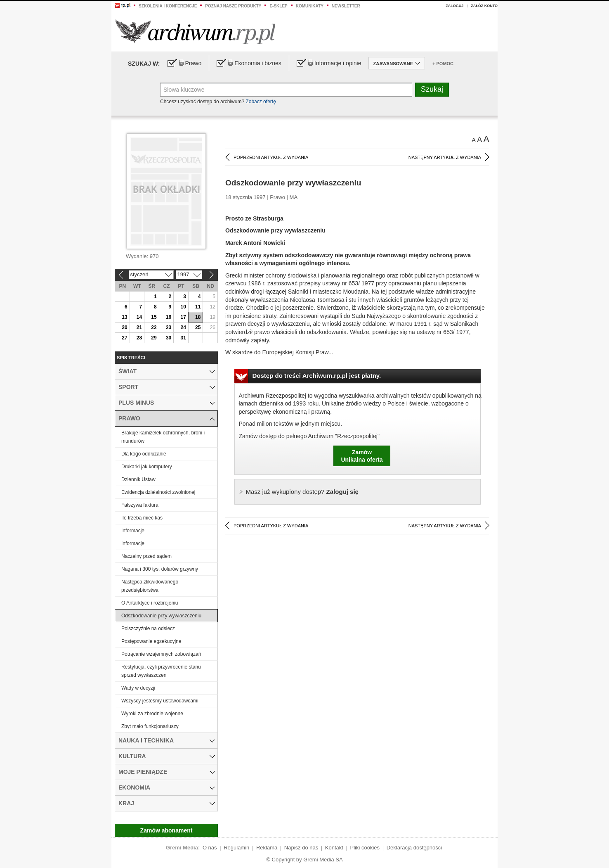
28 (139, 338)
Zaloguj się (302, 492)
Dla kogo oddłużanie (144, 454)
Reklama (267, 848)
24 (183, 327)
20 (124, 327)
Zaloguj (454, 6)
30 (169, 338)
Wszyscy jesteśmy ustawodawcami (160, 701)
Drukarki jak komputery (147, 467)
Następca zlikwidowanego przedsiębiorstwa (150, 586)
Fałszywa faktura (140, 505)
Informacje (133, 531)
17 (183, 317)
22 (154, 327)
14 (139, 317)
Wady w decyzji (138, 688)
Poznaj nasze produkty (233, 6)
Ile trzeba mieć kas (142, 518)
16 (169, 317)
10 (183, 307)
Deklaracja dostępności (414, 848)
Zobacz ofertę (261, 102)
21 (139, 327)
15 (154, 317)
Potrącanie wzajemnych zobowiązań (161, 654)
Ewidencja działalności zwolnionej (158, 492)
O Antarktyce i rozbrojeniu (150, 603)
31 (183, 338)
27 (124, 338)
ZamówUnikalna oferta (362, 456)
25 (198, 327)
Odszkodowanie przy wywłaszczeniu (161, 616)
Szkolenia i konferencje (168, 6)
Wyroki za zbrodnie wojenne (152, 714)
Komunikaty (310, 6)
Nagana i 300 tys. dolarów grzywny (160, 569)
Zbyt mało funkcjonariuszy (150, 726)
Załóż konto (484, 6)
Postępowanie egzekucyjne (151, 641)
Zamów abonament (166, 830)
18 (198, 317)
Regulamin (236, 848)
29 (154, 338)
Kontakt (334, 848)
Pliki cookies (365, 848)
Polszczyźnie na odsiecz (148, 628)
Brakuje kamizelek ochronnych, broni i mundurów (163, 437)
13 (124, 317)
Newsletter (346, 6)
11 (198, 307)
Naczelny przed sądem (146, 556)
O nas (210, 848)
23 (169, 327)
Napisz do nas (301, 848)
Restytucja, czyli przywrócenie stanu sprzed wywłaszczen (161, 671)
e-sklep (278, 6)
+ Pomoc (443, 64)
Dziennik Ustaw (138, 479)
